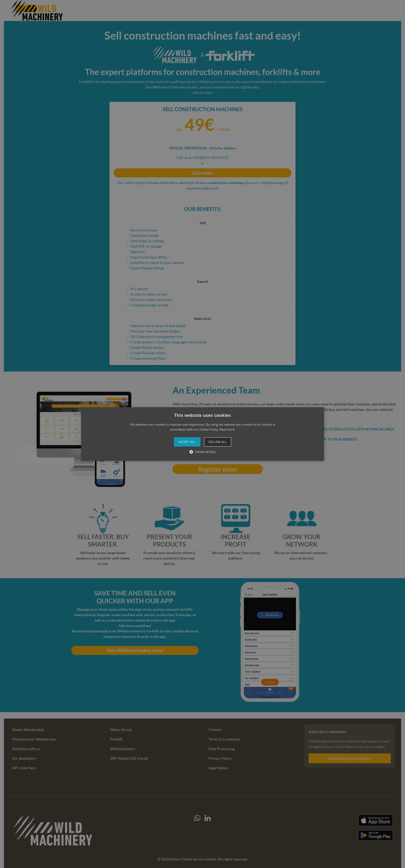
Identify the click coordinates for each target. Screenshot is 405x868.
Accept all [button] (187, 442)
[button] (203, 434)
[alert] (202, 434)
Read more (227, 429)
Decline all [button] (218, 442)
